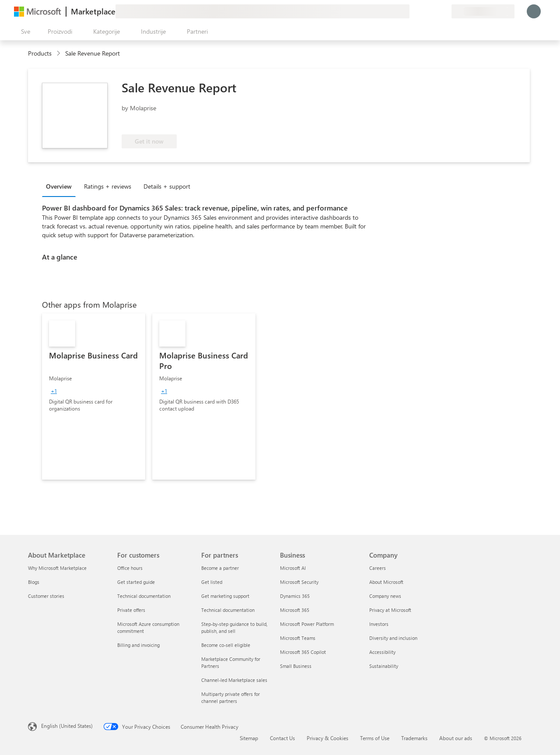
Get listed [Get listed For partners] (212, 582)
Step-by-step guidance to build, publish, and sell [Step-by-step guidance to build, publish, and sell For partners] (234, 627)
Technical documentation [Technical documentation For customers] (144, 596)
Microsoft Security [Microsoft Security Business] (299, 582)
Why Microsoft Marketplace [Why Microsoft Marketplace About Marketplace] (57, 568)
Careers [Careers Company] (378, 568)
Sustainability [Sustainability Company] (384, 666)
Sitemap (249, 738)
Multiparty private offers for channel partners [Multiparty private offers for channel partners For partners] (231, 697)
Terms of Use (375, 738)
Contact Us (282, 738)
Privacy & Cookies (327, 738)
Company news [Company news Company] (385, 596)
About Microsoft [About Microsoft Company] (386, 582)
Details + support (167, 186)
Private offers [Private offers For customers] (131, 610)
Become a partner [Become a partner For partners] (220, 568)
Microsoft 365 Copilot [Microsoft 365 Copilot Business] (303, 652)
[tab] (61, 186)
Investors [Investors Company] (379, 624)
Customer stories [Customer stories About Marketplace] (46, 596)
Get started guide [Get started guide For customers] (136, 582)
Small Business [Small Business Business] (296, 666)
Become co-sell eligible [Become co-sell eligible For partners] (226, 645)
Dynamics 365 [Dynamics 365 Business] (295, 596)
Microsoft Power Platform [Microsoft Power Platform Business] (307, 624)
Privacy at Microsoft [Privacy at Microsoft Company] (390, 610)
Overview (59, 186)
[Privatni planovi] (444, 11)
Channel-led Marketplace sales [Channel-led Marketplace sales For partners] (234, 680)
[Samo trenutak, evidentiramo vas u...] (534, 11)
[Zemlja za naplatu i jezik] (483, 11)
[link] (94, 397)
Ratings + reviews (108, 186)
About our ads (456, 738)
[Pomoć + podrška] (423, 11)
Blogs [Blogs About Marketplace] (34, 582)
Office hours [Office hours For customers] (130, 568)
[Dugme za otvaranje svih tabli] (24, 32)
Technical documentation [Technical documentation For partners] (228, 610)
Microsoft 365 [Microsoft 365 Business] (295, 610)
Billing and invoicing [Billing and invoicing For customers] (138, 645)
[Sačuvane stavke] (434, 11)
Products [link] (40, 53)
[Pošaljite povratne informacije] (413, 11)
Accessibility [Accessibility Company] (382, 652)
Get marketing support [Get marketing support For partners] (225, 596)
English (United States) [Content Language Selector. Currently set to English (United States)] (67, 726)
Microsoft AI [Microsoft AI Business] (293, 568)
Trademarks (414, 738)
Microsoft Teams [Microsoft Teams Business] (298, 638)
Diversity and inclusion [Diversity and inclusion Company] (393, 638)
